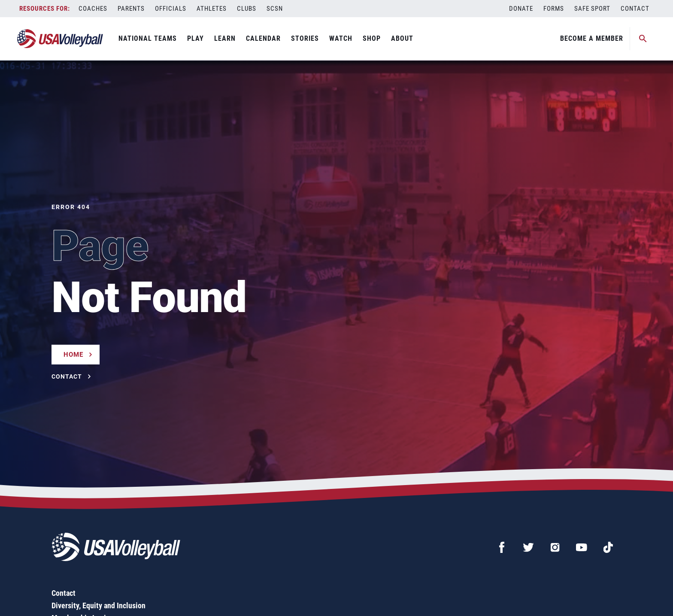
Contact (635, 9)
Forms (554, 9)
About (402, 38)
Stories (305, 38)
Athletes (212, 9)
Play (196, 38)
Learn (225, 38)
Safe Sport (592, 9)
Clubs (247, 9)
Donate (521, 9)
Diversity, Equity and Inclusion (99, 605)
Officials (171, 9)
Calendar (263, 38)
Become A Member (592, 38)
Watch (341, 38)
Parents (131, 9)
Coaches (93, 9)
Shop (372, 38)
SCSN (275, 9)
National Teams (148, 38)
